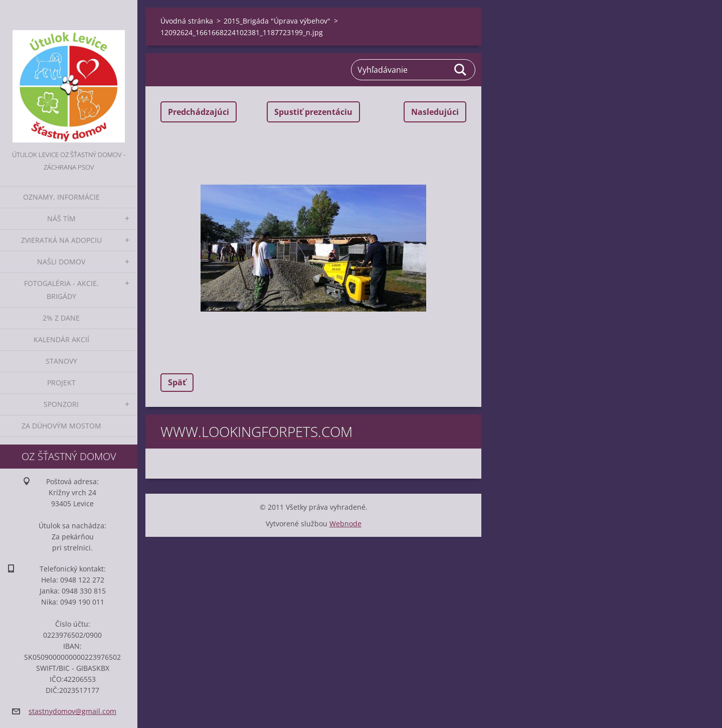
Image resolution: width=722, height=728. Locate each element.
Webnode (345, 524)
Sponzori (61, 404)
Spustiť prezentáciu (313, 112)
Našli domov (61, 262)
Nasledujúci (435, 112)
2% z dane (61, 318)
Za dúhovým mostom (61, 426)
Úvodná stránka (187, 21)
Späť (177, 382)
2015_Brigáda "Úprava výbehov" (277, 21)
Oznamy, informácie (61, 197)
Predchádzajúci (199, 112)
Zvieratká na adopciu (61, 240)
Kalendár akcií (61, 339)
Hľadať (461, 70)
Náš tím (61, 219)
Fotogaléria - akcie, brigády (61, 290)
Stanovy (61, 361)
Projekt (61, 383)
